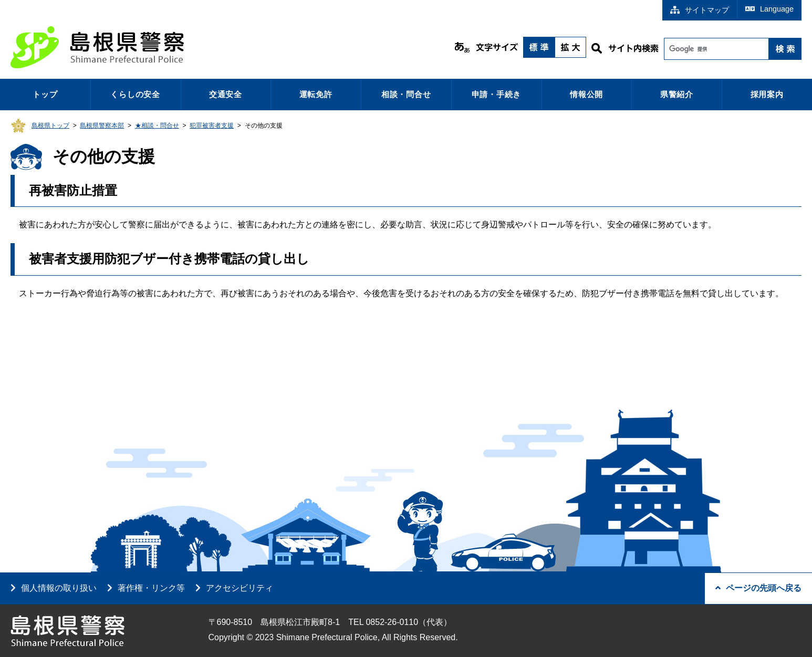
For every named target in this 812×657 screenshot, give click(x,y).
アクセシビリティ (240, 588)
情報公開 (586, 94)
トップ (45, 94)
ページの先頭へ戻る (758, 588)
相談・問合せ (406, 94)
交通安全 (226, 94)
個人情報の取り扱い (59, 588)
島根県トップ (50, 126)
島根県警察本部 (102, 126)
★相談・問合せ (157, 126)
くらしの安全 (135, 94)
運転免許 (316, 94)
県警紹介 (677, 94)
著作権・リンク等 (151, 588)
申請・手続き (497, 94)
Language (769, 9)
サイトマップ (700, 10)
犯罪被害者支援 (212, 126)
